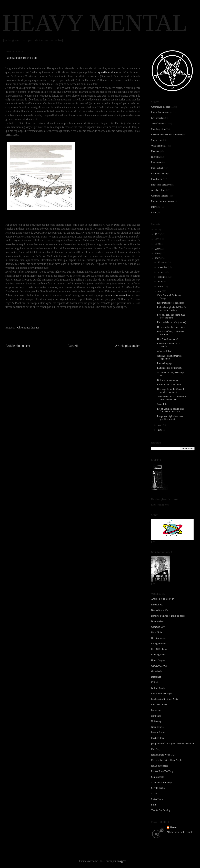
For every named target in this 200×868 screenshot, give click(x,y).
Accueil (73, 346)
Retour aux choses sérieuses (170, 303)
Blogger (121, 861)
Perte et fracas (158, 732)
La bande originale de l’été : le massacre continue (172, 309)
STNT (154, 794)
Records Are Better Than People (167, 760)
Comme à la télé (159, 174)
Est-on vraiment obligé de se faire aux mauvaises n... (171, 410)
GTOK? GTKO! (159, 666)
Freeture (155, 151)
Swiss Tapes (157, 799)
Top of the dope (159, 124)
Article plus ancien (128, 346)
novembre (163, 267)
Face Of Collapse (159, 649)
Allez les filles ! (165, 351)
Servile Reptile (158, 788)
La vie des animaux (160, 112)
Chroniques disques (28, 328)
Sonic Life (162, 404)
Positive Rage (158, 738)
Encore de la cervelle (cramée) (172, 322)
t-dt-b (154, 805)
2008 (158, 254)
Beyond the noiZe (160, 610)
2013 (158, 230)
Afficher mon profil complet (180, 832)
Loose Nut (156, 710)
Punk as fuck (157, 168)
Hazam (174, 827)
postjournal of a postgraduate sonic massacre (172, 744)
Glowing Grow (158, 655)
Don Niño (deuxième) (168, 339)
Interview (156, 207)
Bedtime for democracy (168, 380)
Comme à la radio (160, 196)
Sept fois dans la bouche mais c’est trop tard (171, 316)
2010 (158, 244)
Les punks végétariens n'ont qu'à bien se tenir (170, 418)
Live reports (157, 118)
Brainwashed (157, 621)
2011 (158, 239)
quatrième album (108, 72)
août (160, 282)
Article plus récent (18, 346)
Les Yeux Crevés (159, 705)
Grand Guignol (158, 660)
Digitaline (156, 157)
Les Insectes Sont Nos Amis (164, 699)
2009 (158, 249)
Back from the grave (161, 185)
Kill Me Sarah (158, 688)
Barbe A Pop (157, 605)
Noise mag (156, 721)
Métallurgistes (158, 129)
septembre (163, 277)
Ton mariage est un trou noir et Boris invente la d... (172, 398)
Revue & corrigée (160, 766)
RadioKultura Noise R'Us (163, 755)
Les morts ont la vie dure (169, 385)
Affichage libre (158, 190)
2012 (158, 234)
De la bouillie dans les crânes (171, 327)
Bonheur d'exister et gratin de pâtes (168, 616)
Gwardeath (156, 671)
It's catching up (164, 363)
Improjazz (156, 677)
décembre (163, 262)
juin (160, 291)
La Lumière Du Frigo (161, 694)
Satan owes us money (161, 783)
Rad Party (156, 749)
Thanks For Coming (161, 810)
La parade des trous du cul (170, 368)
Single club (157, 140)
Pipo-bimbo (157, 179)
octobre (161, 272)
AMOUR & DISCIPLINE (164, 599)
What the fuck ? (159, 146)
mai (160, 425)
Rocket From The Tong (162, 771)
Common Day (158, 627)
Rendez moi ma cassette (163, 201)
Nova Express (158, 727)
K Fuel (154, 682)
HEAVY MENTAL (95, 23)
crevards (105, 303)
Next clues (156, 716)
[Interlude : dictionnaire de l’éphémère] (170, 357)
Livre (154, 213)
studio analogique (121, 295)
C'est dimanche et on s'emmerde (166, 135)
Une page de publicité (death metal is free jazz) (171, 391)
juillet (161, 287)
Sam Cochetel (158, 777)
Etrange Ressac (158, 644)
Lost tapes (156, 162)
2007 (158, 258)
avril (160, 430)
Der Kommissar (159, 638)
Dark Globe (157, 632)
